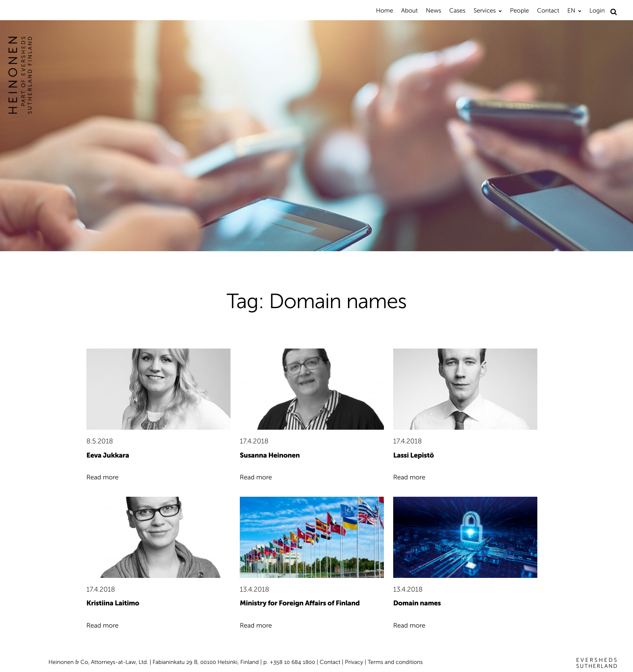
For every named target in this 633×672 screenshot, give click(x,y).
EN (571, 10)
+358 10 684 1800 (292, 662)
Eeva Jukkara (108, 456)
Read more (103, 478)
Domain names (417, 603)
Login (597, 10)
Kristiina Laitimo (113, 603)
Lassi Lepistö (414, 456)
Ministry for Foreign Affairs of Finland (300, 603)
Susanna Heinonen (270, 456)
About (410, 10)
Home (384, 10)
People (519, 10)
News (434, 10)
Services (485, 10)
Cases (457, 10)
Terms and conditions (395, 662)
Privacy (354, 662)
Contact (548, 10)
